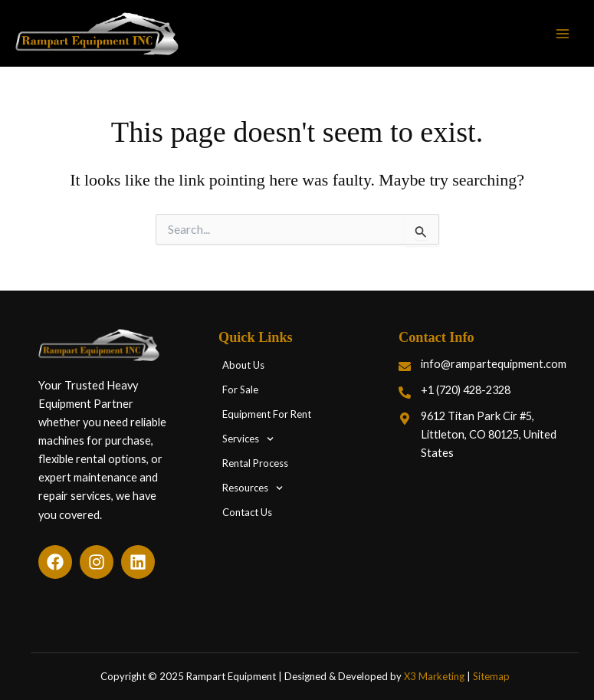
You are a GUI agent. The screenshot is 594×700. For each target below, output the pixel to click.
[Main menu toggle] (563, 35)
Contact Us (247, 513)
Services (248, 439)
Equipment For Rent (267, 415)
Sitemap (491, 676)
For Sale (240, 390)
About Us (243, 366)
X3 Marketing (434, 676)
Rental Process (255, 464)
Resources (253, 488)
